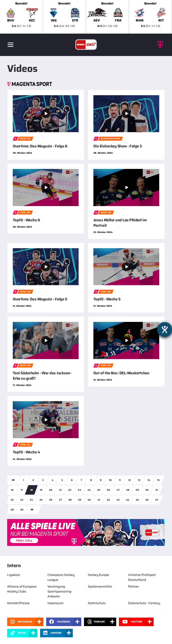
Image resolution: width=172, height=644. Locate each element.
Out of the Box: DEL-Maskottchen (121, 373)
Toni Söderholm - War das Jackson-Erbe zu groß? (42, 376)
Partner (133, 586)
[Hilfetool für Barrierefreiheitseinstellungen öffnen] (165, 330)
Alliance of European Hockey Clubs (22, 589)
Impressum (55, 603)
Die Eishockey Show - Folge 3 (118, 146)
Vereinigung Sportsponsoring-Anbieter (60, 591)
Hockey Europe (98, 575)
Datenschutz (97, 603)
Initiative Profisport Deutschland (142, 577)
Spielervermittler (100, 586)
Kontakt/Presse (18, 603)
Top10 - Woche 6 (26, 220)
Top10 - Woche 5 (107, 299)
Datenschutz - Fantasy (144, 603)
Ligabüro (14, 575)
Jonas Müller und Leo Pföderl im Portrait (120, 223)
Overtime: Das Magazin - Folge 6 (40, 146)
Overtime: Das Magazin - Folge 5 (40, 299)
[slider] (86, 17)
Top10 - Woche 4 (26, 452)
